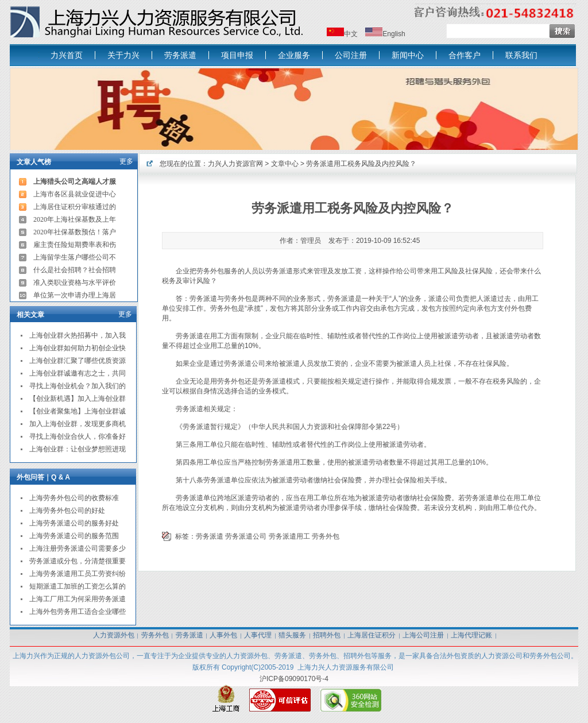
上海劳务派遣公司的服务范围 (74, 536)
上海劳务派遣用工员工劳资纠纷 (78, 574)
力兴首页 (67, 55)
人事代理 (258, 635)
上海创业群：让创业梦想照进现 (78, 449)
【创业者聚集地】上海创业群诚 (78, 411)
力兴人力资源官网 (235, 164)
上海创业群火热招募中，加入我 (78, 335)
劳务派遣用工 (289, 536)
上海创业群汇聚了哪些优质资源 (78, 361)
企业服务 (294, 55)
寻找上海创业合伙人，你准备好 (78, 436)
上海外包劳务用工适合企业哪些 (78, 612)
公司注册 (351, 55)
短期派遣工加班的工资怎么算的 (78, 586)
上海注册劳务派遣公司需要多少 (78, 548)
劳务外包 (326, 536)
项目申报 (237, 55)
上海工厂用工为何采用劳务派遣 (78, 599)
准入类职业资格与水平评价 (75, 283)
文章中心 (285, 164)
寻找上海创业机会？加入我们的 (78, 386)
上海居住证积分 (372, 635)
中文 (351, 34)
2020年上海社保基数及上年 (75, 219)
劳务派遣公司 (246, 536)
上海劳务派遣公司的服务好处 (74, 523)
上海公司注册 (423, 635)
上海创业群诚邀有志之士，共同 (78, 373)
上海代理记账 (471, 635)
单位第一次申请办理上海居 (75, 295)
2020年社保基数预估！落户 (75, 232)
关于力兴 (123, 55)
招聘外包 (327, 635)
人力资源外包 (114, 635)
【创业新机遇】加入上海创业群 (78, 399)
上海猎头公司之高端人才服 (75, 181)
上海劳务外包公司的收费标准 (74, 498)
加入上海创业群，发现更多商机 (78, 424)
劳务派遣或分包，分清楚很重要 (78, 561)
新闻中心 (408, 55)
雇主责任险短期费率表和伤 (75, 245)
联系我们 (521, 55)
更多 (126, 161)
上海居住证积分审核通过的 (75, 207)
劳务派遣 (180, 55)
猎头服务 (292, 635)
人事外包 (223, 635)
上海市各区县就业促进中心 (75, 194)
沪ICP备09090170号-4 (294, 679)
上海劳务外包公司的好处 (67, 511)
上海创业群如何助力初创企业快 (78, 348)
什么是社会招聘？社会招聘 (75, 270)
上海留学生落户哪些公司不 (75, 257)
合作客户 (465, 55)
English (394, 34)
